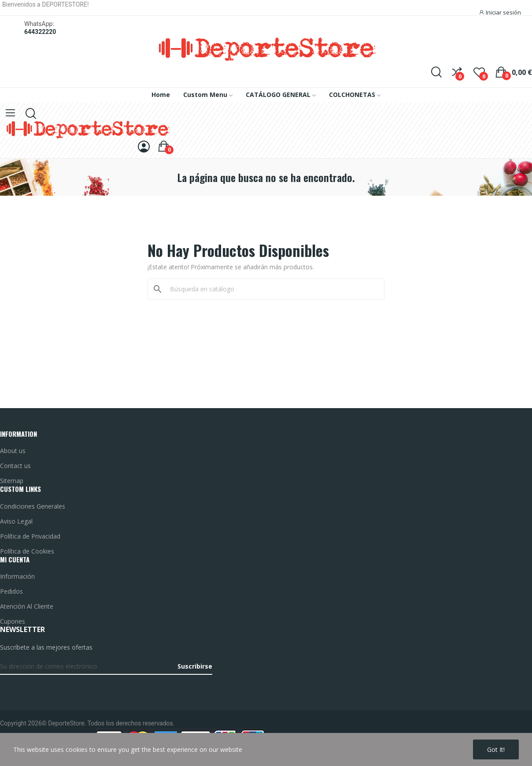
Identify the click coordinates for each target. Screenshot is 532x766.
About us (13, 451)
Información (17, 576)
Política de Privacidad (30, 536)
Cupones (13, 621)
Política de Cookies (27, 551)
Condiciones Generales (33, 506)
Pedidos (11, 591)
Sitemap (12, 481)
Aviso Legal (16, 521)
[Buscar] (271, 289)
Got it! (496, 749)
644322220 (40, 32)
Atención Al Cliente (27, 606)
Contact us (15, 466)
